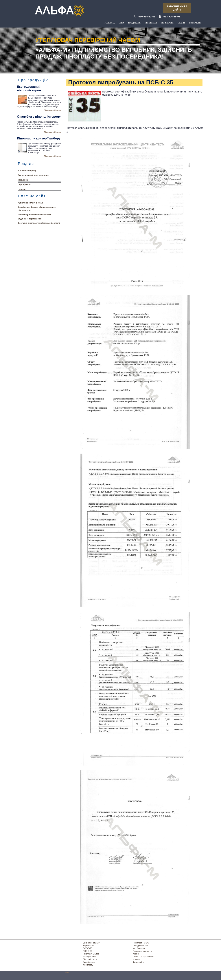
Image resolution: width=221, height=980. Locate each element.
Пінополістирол (90, 959)
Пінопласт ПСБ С (141, 943)
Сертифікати (24, 184)
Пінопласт (151, 23)
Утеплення (23, 180)
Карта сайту (138, 962)
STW (67, 973)
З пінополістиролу (27, 171)
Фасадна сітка (89, 957)
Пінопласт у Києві (91, 954)
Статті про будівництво (143, 957)
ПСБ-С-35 (88, 951)
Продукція (134, 23)
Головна (110, 23)
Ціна (121, 23)
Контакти (195, 23)
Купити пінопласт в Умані (31, 203)
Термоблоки (88, 946)
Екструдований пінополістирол (34, 175)
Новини (22, 189)
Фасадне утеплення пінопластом (34, 214)
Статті (181, 23)
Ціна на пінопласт (91, 943)
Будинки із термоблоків (30, 219)
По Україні (167, 23)
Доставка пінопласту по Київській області (39, 223)
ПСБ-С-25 (88, 948)
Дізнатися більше (53, 110)
